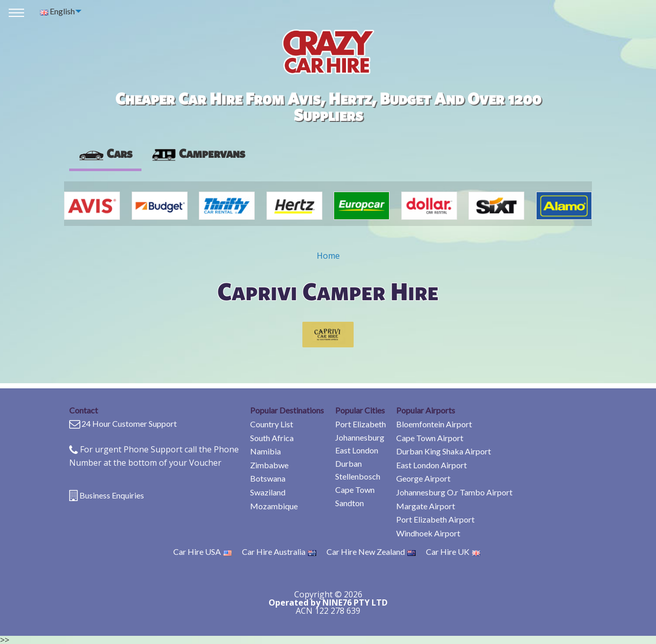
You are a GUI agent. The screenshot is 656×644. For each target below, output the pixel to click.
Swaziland (268, 492)
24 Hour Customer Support (129, 423)
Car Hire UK (453, 552)
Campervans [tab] (198, 153)
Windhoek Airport (428, 533)
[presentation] (198, 154)
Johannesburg (360, 437)
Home (328, 256)
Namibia (265, 451)
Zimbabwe (269, 465)
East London (357, 450)
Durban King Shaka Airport (444, 451)
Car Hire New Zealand (371, 552)
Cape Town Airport (430, 438)
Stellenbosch (358, 476)
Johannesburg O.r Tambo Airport (454, 492)
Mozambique (274, 506)
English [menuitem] (57, 11)
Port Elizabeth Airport (435, 519)
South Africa (272, 438)
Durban (348, 463)
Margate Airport (426, 506)
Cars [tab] (105, 153)
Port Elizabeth (361, 424)
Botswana (268, 478)
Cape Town (355, 490)
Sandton (350, 503)
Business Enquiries (112, 495)
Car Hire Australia (279, 552)
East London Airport (432, 465)
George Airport (423, 478)
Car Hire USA (202, 552)
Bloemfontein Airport (434, 424)
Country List (272, 424)
